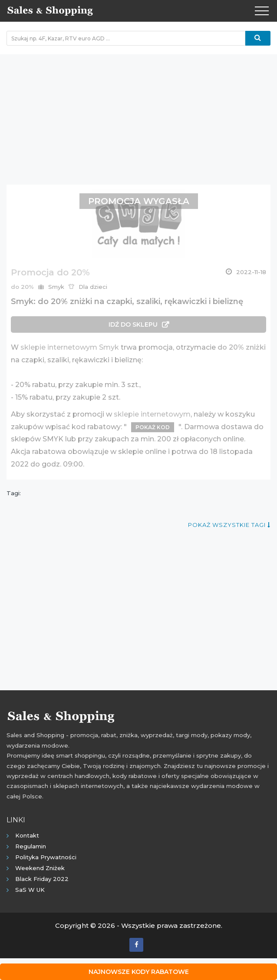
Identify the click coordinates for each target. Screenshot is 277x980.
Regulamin (31, 846)
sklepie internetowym (152, 414)
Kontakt (27, 835)
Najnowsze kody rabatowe (139, 972)
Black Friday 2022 (42, 879)
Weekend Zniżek (40, 868)
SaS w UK (30, 890)
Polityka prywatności (46, 857)
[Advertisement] (138, 115)
